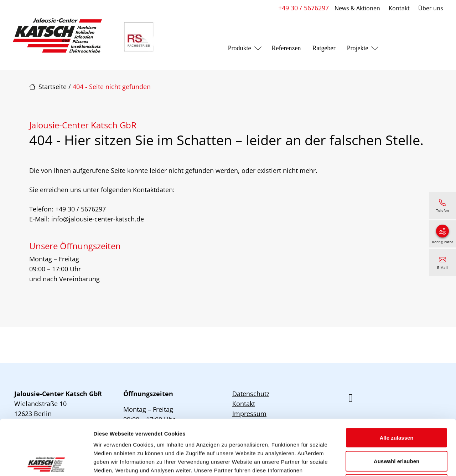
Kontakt (399, 8)
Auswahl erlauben (397, 406)
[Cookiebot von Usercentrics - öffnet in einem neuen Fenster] (46, 462)
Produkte (240, 48)
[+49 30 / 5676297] (442, 205)
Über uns (431, 8)
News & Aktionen (357, 8)
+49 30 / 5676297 (304, 8)
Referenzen (286, 48)
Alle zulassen (396, 382)
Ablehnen (397, 429)
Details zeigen (379, 462)
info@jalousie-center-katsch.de (98, 219)
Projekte (357, 48)
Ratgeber (324, 48)
